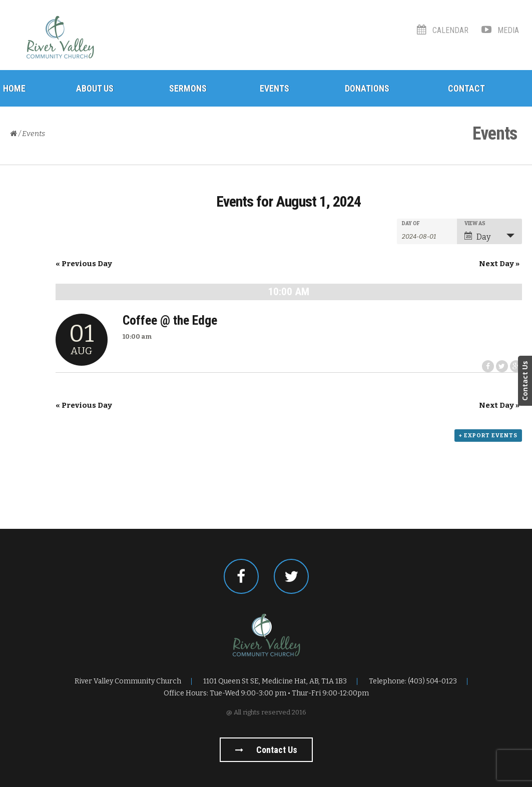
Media (500, 30)
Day (477, 237)
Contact (466, 88)
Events (275, 88)
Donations (367, 88)
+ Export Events (488, 436)
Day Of (411, 224)
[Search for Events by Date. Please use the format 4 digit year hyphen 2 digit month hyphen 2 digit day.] (427, 236)
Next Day (499, 264)
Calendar (443, 30)
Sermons (188, 88)
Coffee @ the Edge (170, 320)
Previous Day (84, 264)
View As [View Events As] (475, 224)
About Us (95, 88)
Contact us (266, 750)
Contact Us (525, 381)
